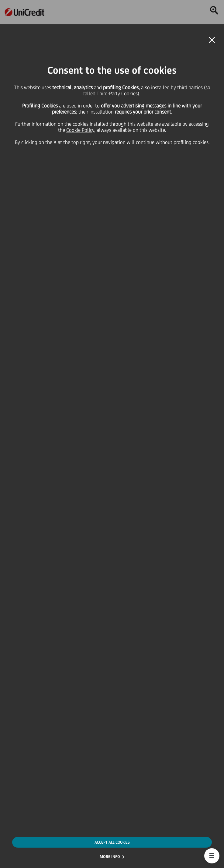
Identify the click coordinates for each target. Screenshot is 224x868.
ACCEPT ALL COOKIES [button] (112, 842)
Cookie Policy (80, 130)
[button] (212, 856)
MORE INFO (110, 857)
